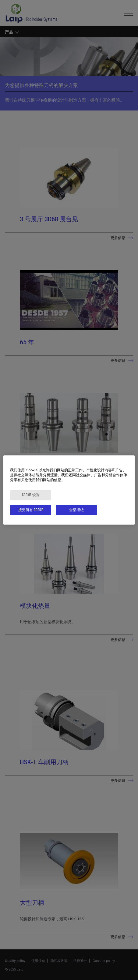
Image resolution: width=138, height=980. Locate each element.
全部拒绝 (76, 510)
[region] (69, 490)
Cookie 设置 (31, 495)
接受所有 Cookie (31, 510)
